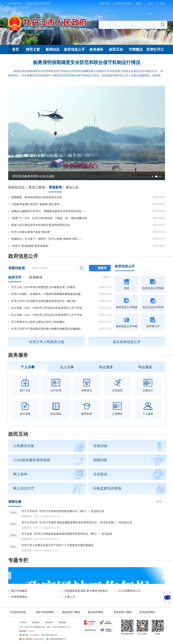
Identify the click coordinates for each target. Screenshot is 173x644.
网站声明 (49, 621)
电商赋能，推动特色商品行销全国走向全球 (37, 197)
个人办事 (28, 367)
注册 (162, 3)
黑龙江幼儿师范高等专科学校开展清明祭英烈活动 (41, 225)
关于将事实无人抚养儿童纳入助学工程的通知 (38, 322)
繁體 (139, 3)
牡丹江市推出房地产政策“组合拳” (31, 232)
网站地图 (62, 621)
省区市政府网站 (45, 611)
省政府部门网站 (71, 611)
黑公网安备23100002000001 (32, 638)
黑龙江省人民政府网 (39, 3)
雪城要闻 (55, 187)
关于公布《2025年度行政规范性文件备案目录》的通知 (43, 287)
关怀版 (127, 3)
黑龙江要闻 (37, 187)
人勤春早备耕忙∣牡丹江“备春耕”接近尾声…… (38, 204)
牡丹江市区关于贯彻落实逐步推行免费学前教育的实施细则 (46, 329)
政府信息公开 (23, 256)
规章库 (102, 268)
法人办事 (67, 367)
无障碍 (119, 3)
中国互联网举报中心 (56, 638)
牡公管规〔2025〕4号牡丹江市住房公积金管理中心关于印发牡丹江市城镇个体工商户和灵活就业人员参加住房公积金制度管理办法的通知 (48, 308)
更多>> (107, 277)
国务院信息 (17, 187)
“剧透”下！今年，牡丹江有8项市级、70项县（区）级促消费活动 (49, 218)
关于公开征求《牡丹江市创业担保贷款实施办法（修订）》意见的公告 (63, 511)
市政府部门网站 (123, 611)
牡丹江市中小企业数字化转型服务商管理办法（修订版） (45, 301)
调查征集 (15, 502)
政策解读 (36, 277)
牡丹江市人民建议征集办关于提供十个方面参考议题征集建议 (58, 545)
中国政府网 (15, 3)
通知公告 (72, 187)
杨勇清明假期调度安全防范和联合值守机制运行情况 (87, 62)
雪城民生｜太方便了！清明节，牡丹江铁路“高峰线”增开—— (47, 239)
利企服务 (145, 367)
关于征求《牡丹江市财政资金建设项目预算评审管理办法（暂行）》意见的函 (67, 534)
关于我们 (23, 621)
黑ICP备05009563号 (49, 634)
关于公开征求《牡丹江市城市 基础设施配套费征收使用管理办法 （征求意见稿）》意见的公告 (77, 522)
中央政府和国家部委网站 (22, 611)
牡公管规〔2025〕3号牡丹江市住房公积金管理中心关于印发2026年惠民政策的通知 (48, 315)
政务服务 (18, 355)
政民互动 (18, 434)
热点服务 (106, 367)
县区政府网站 (147, 611)
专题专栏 (18, 560)
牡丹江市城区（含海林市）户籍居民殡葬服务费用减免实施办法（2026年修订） (48, 294)
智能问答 (104, 3)
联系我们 (36, 621)
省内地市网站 (95, 611)
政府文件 (15, 277)
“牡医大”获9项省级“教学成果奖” (30, 246)
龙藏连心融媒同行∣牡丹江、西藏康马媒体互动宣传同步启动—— (49, 211)
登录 (150, 3)
